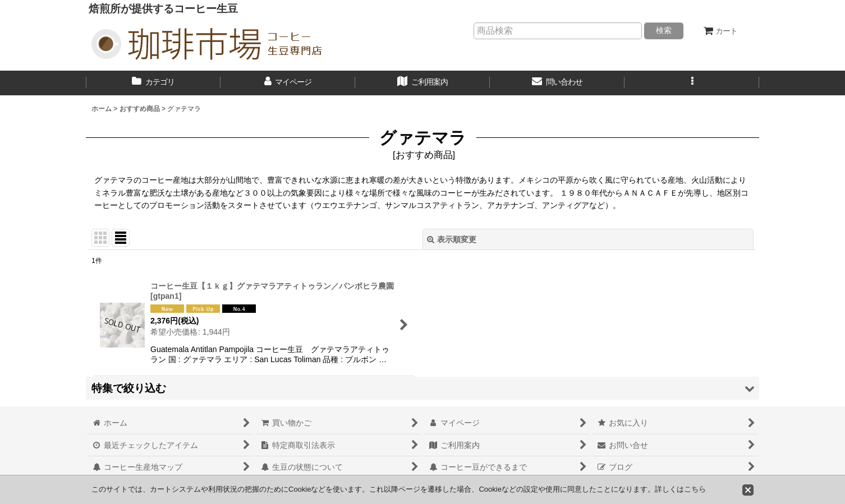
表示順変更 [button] (452, 239)
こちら (695, 489)
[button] (692, 83)
